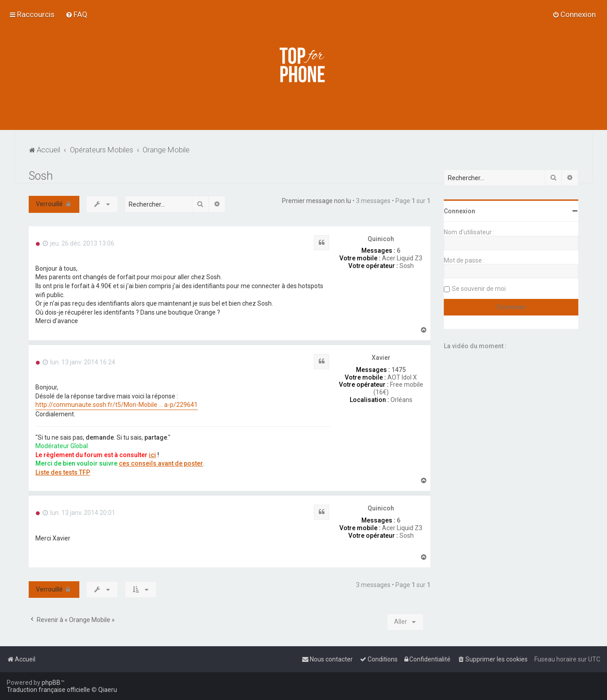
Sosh (41, 176)
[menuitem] (76, 14)
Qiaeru (108, 690)
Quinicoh (381, 239)
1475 (399, 370)
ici (152, 455)
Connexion (460, 211)
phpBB (51, 683)
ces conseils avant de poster (161, 463)
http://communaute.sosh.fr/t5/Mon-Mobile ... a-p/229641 (117, 405)
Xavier (381, 358)
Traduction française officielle (48, 690)
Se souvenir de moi (479, 289)
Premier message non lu (317, 201)
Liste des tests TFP (63, 472)
